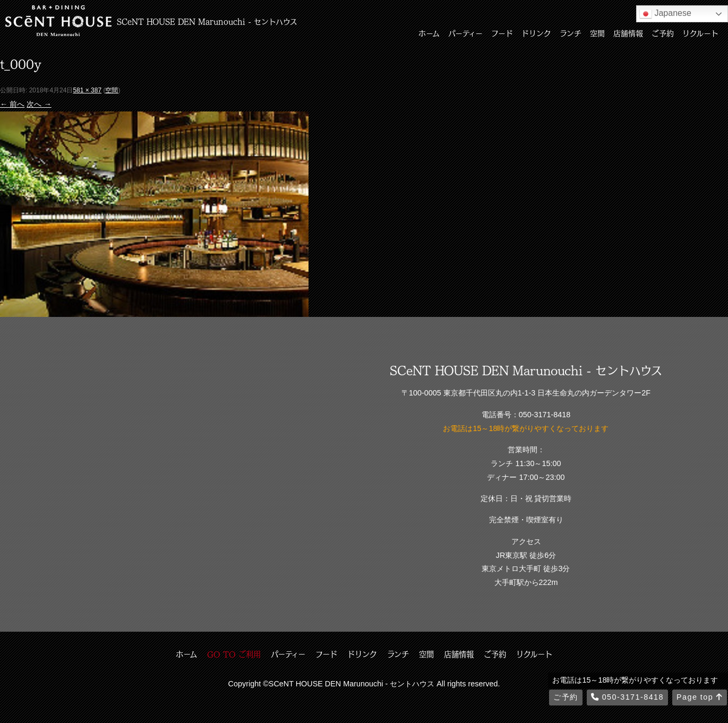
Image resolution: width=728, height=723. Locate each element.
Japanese (665, 14)
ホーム (429, 33)
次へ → (39, 104)
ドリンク (536, 33)
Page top (700, 697)
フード (502, 33)
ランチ (571, 33)
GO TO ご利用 (234, 654)
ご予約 (663, 33)
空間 (597, 33)
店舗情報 (628, 33)
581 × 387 (87, 90)
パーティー (465, 33)
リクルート (700, 33)
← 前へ (12, 104)
